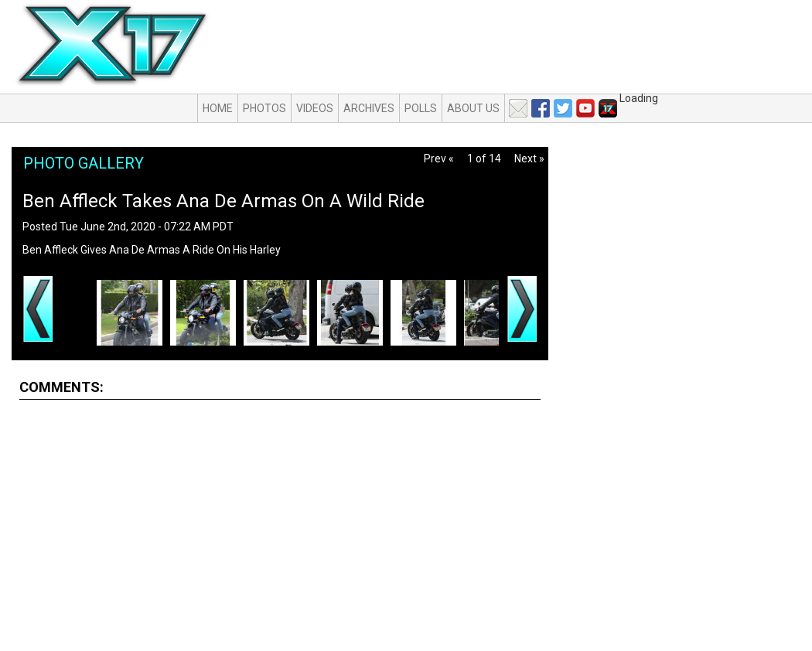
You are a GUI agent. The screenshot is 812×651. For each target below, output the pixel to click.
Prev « (439, 158)
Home (218, 108)
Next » (529, 158)
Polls (421, 108)
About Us (473, 108)
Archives (369, 108)
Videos (315, 108)
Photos (264, 108)
